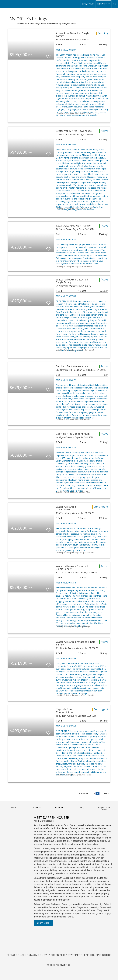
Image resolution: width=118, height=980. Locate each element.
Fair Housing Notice (98, 955)
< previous (84, 794)
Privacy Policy (37, 955)
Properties (104, 4)
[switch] (48, 55)
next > (106, 794)
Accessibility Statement (66, 955)
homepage (88, 4)
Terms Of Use (16, 955)
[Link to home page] (3, 4)
